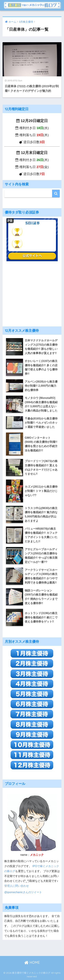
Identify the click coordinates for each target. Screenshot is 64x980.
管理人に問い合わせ (17, 886)
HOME (32, 962)
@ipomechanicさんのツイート (23, 892)
